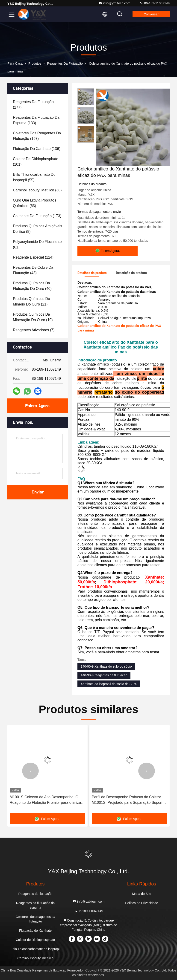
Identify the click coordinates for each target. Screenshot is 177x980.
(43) (33, 270)
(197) (37, 136)
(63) (35, 203)
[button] (30, 771)
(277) (33, 105)
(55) (34, 177)
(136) (37, 149)
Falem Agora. (38, 406)
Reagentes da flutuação (65, 63)
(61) (37, 244)
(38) (37, 190)
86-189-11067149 (155, 3)
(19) (33, 317)
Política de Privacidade (142, 903)
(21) (31, 301)
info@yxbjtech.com (114, 3)
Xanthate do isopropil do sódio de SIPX (109, 684)
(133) (36, 120)
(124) (33, 257)
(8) (37, 229)
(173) (37, 216)
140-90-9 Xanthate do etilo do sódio (106, 666)
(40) (32, 286)
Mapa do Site (142, 894)
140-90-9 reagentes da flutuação (104, 675)
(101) (36, 162)
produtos (35, 63)
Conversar (151, 14)
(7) (34, 330)
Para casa (15, 63)
